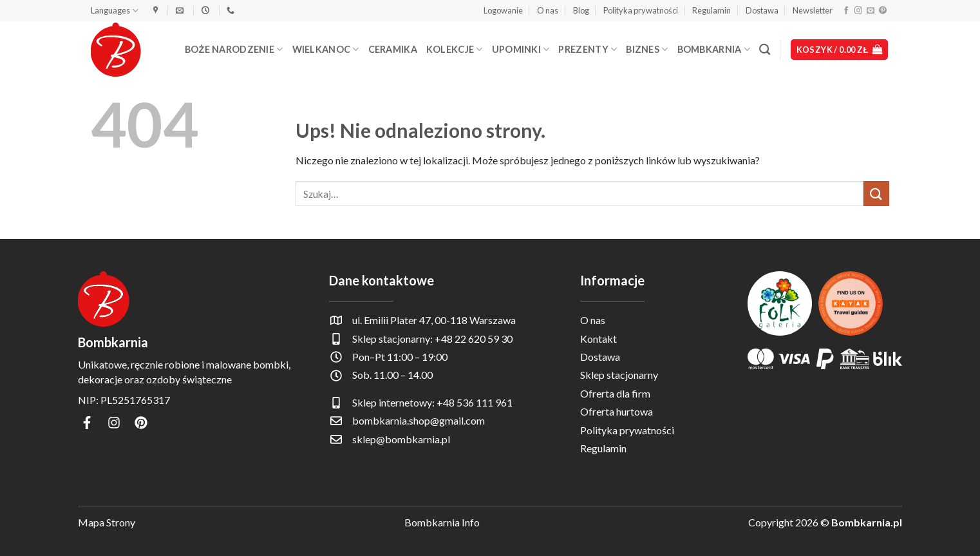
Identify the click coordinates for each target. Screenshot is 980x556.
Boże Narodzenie (234, 49)
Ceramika (393, 49)
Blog (581, 10)
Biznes (647, 49)
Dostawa (762, 10)
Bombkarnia (714, 49)
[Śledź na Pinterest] (883, 11)
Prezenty (588, 49)
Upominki (521, 49)
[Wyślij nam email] (871, 11)
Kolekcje (455, 49)
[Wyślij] (876, 194)
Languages (115, 11)
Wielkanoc (326, 49)
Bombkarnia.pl (867, 522)
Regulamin (711, 10)
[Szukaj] (765, 50)
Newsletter (813, 10)
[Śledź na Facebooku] (846, 11)
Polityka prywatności (641, 10)
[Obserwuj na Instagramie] (858, 11)
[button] (503, 10)
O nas (548, 10)
